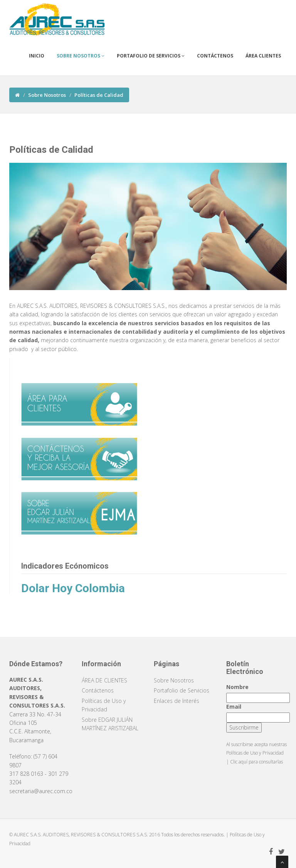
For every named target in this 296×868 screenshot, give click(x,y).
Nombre (237, 687)
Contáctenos (215, 56)
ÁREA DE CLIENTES (104, 680)
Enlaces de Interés (177, 701)
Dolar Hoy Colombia (73, 588)
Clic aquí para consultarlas (256, 762)
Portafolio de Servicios (151, 56)
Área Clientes (263, 56)
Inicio (37, 56)
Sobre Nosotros (81, 56)
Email (234, 707)
